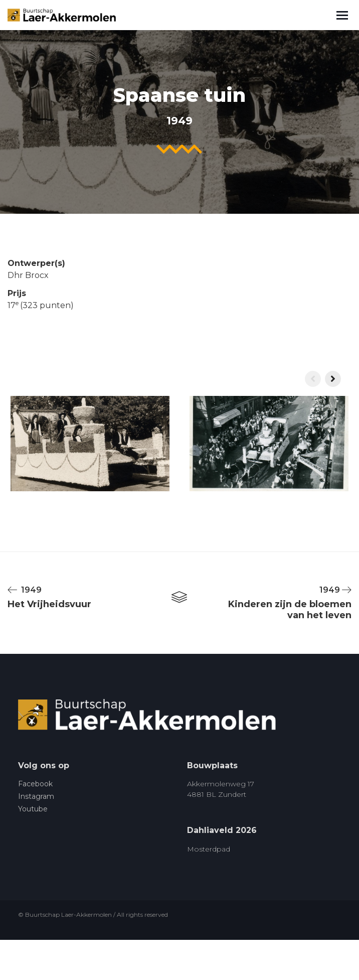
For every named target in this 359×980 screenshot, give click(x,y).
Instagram (36, 796)
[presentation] (313, 379)
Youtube (33, 809)
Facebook (35, 784)
